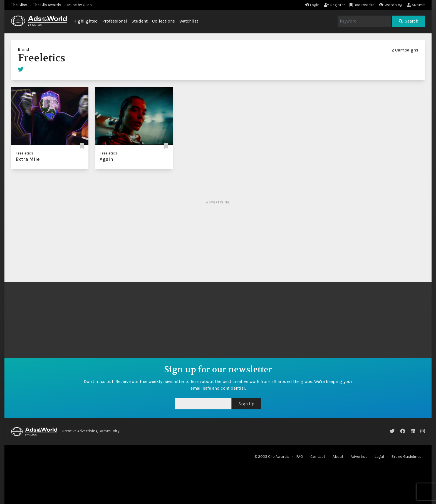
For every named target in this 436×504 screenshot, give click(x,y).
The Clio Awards (47, 5)
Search (408, 21)
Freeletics (24, 153)
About (338, 457)
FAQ (300, 457)
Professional (115, 21)
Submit (416, 5)
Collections (163, 21)
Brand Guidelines (406, 457)
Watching (391, 5)
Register (335, 5)
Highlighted (86, 21)
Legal (379, 457)
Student (140, 21)
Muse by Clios (79, 5)
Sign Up (247, 404)
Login (312, 5)
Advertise (359, 457)
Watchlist (189, 21)
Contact (318, 457)
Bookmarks (362, 5)
